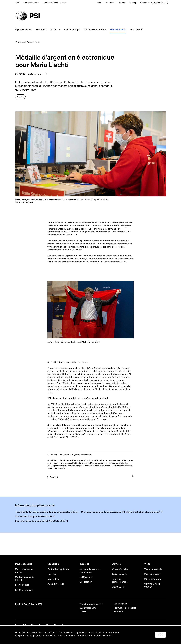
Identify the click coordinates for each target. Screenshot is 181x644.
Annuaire (118, 611)
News (38, 42)
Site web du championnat (35, 516)
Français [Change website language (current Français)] (144, 3)
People (21, 97)
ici (111, 636)
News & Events (26, 42)
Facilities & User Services (54, 3)
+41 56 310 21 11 (121, 604)
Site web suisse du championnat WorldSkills (42, 521)
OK (159, 635)
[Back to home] (27, 16)
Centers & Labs (30, 3)
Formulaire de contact (125, 608)
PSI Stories (32, 74)
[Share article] (46, 74)
